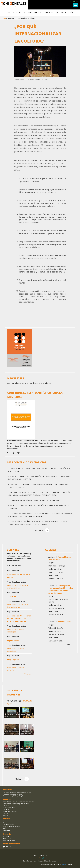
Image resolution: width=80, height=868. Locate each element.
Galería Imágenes (9, 840)
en (74, 2)
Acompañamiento (9, 807)
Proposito (6, 836)
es (70, 2)
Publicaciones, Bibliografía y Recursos (16, 796)
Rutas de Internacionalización (13, 794)
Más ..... (70, 644)
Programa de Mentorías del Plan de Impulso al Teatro (33, 500)
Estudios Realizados (10, 825)
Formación (7, 806)
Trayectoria (7, 838)
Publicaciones (8, 823)
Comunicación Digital (10, 811)
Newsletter (7, 830)
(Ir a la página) (45, 383)
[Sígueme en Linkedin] (7, 847)
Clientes (6, 815)
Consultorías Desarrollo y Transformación (17, 804)
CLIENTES (13, 550)
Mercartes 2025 (64, 622)
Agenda (6, 813)
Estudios (6, 809)
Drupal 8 (65, 865)
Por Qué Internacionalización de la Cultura (17, 792)
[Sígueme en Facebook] (4, 847)
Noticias (6, 821)
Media (5, 828)
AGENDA (50, 550)
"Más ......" (28, 674)
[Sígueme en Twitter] (10, 847)
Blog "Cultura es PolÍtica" (11, 827)
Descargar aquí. (14, 453)
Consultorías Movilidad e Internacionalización (18, 802)
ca (77, 2)
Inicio (4, 18)
